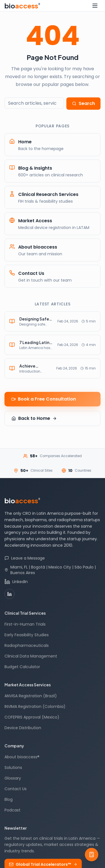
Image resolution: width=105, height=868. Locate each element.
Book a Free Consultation (44, 399)
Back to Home (34, 418)
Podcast (12, 810)
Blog (9, 799)
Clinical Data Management (31, 656)
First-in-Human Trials (25, 624)
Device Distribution (23, 728)
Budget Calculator (22, 667)
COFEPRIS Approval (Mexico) (32, 717)
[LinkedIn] (10, 594)
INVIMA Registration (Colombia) (35, 706)
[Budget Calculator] (92, 855)
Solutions (13, 768)
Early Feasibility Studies (27, 635)
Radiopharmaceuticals (27, 645)
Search (83, 103)
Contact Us (16, 789)
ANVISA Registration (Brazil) (31, 696)
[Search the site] (34, 103)
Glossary (13, 778)
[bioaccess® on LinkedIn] (53, 582)
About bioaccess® (22, 757)
